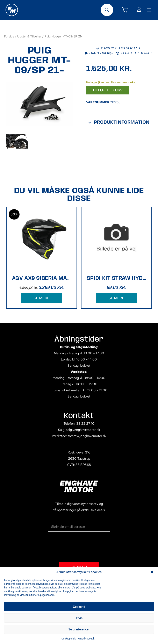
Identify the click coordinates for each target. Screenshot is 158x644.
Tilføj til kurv (107, 90)
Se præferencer (79, 629)
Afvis (79, 618)
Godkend (79, 607)
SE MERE (42, 298)
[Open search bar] (107, 10)
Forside (9, 36)
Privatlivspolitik (86, 639)
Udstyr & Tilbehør (29, 36)
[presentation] (79, 547)
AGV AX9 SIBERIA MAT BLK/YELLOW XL (42, 278)
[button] (152, 572)
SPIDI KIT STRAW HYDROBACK (116, 278)
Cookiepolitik (69, 639)
